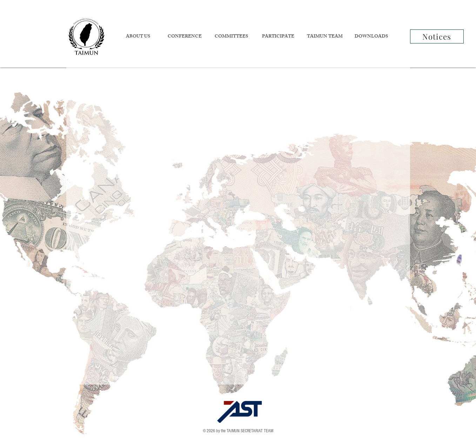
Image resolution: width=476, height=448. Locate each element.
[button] (138, 37)
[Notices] (437, 36)
